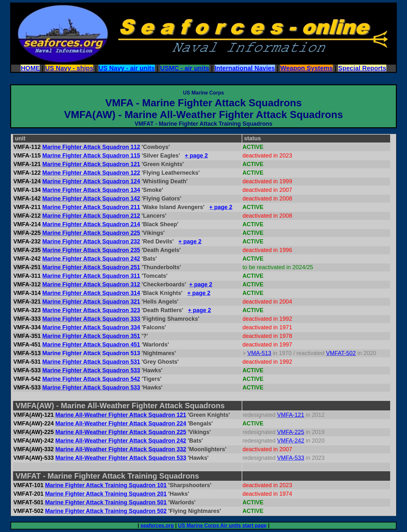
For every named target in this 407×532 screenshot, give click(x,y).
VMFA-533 (291, 458)
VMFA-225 (291, 432)
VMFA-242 (291, 441)
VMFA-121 (291, 415)
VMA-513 (259, 353)
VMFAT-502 (341, 353)
